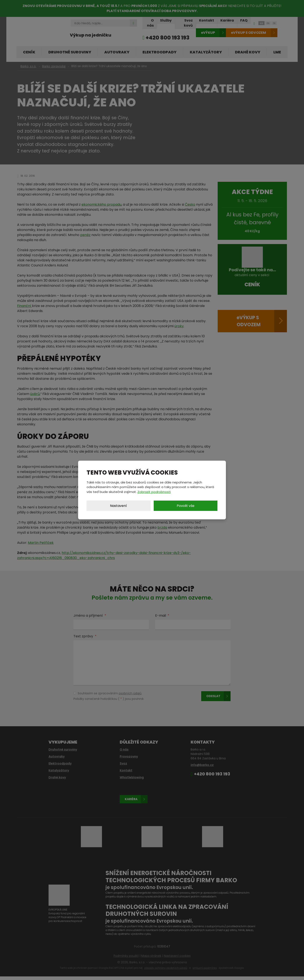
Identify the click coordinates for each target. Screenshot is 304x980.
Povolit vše (186, 506)
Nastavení (118, 506)
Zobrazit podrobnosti (154, 492)
